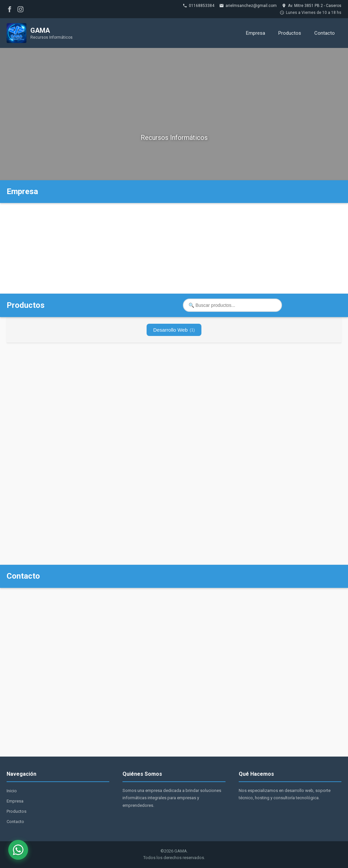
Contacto (325, 33)
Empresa (256, 33)
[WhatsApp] (18, 850)
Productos (290, 33)
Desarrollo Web (174, 330)
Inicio (12, 791)
